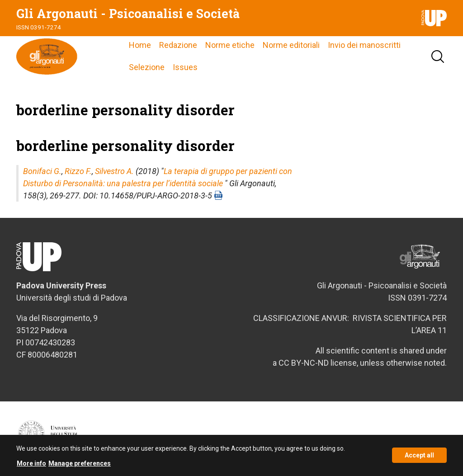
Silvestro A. (114, 171)
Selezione (147, 67)
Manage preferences (80, 466)
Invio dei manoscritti (364, 45)
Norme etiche (230, 45)
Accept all (419, 458)
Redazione (178, 45)
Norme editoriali (291, 45)
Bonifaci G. (42, 171)
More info (31, 466)
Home (140, 45)
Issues (185, 67)
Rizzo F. (78, 171)
